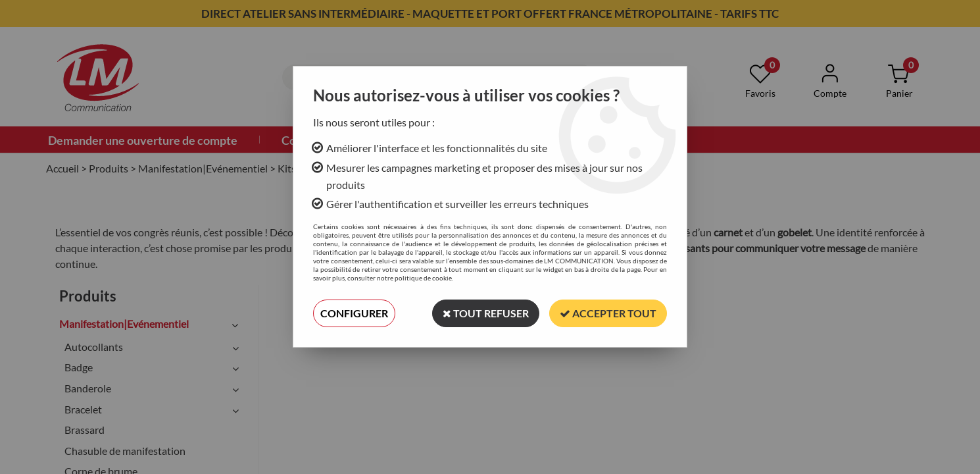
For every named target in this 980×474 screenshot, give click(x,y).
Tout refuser (486, 313)
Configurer (354, 313)
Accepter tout (608, 313)
